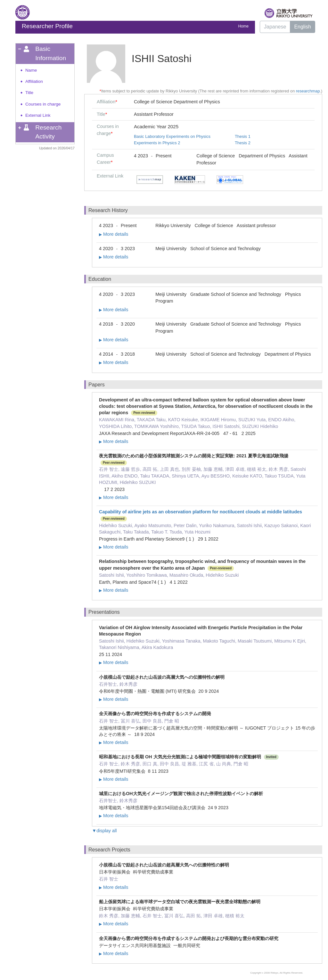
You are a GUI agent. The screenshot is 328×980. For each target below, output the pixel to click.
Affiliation (34, 81)
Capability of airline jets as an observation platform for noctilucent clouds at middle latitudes (201, 512)
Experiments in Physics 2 (157, 143)
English (302, 27)
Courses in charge (43, 104)
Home (243, 26)
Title (29, 93)
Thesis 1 (243, 136)
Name (31, 70)
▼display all (104, 831)
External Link (38, 115)
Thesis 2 (243, 143)
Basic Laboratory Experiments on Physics (172, 136)
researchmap (308, 91)
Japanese (275, 27)
